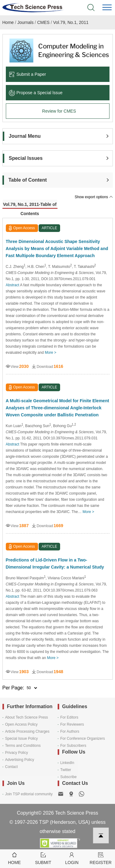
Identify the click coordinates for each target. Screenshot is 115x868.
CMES (43, 22)
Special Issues (26, 158)
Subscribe (69, 777)
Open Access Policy (21, 724)
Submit (43, 858)
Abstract (13, 285)
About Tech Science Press (27, 717)
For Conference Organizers (83, 739)
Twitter (66, 770)
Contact (11, 767)
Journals (26, 22)
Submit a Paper (28, 74)
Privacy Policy (17, 753)
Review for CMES (59, 111)
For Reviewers (72, 724)
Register (101, 858)
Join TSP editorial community (29, 794)
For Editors (69, 717)
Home (8, 22)
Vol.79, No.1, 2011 (71, 22)
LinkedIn (67, 763)
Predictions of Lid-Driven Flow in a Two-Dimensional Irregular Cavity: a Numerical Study (55, 563)
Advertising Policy (20, 760)
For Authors (70, 731)
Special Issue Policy (22, 739)
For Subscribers (73, 746)
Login (72, 858)
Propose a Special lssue (36, 93)
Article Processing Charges (27, 731)
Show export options (94, 197)
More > (51, 353)
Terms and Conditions (23, 746)
